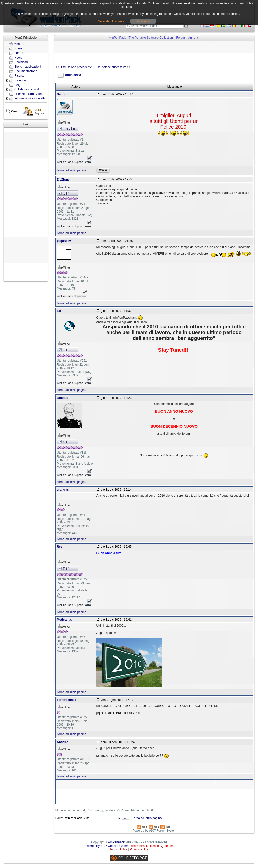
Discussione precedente (76, 67)
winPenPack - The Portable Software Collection (141, 38)
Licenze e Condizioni (28, 94)
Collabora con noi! (27, 89)
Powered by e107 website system (106, 846)
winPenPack (116, 842)
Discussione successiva (110, 67)
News (18, 58)
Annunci (194, 38)
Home (18, 48)
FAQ (17, 85)
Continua (143, 21)
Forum (19, 53)
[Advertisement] (26, 204)
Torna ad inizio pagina (72, 170)
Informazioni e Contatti (29, 98)
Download (21, 62)
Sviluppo (20, 80)
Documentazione (26, 71)
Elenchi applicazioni (28, 67)
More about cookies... (112, 21)
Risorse (20, 76)
